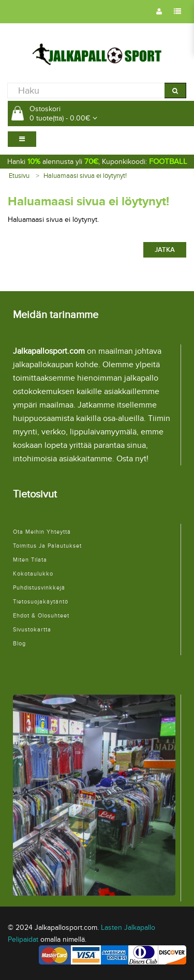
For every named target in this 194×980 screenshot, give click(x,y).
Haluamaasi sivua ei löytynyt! (85, 176)
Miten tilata (30, 560)
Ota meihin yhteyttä (42, 532)
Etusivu (19, 176)
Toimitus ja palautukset (47, 546)
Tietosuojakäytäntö (41, 602)
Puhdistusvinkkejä (39, 588)
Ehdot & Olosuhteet (41, 616)
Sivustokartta (32, 630)
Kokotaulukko (33, 574)
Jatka (165, 250)
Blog (19, 644)
